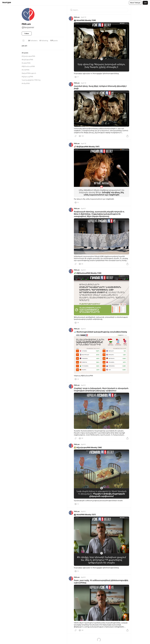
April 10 (84, 145)
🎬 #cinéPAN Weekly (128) (86, 21)
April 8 (84, 389)
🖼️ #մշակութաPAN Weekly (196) (89, 454)
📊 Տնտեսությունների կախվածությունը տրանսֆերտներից (101, 335)
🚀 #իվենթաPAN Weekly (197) (88, 148)
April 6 (84, 518)
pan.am (24, 46)
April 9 (84, 210)
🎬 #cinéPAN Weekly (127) (86, 521)
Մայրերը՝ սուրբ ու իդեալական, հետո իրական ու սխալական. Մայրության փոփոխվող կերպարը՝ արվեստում (96, 394)
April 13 (84, 18)
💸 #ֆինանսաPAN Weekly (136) (88, 275)
